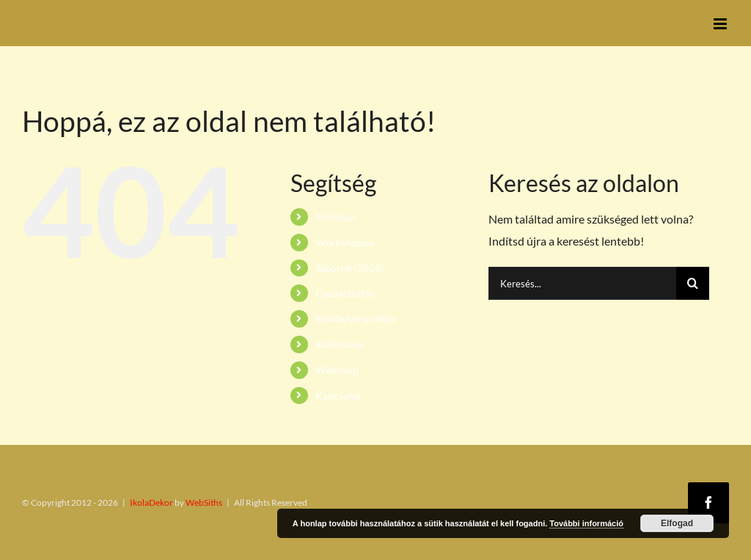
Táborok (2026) (349, 268)
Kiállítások (340, 344)
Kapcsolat (338, 395)
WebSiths (204, 502)
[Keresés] (693, 283)
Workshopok (345, 242)
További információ (586, 523)
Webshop (337, 370)
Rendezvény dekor (357, 318)
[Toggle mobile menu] (721, 24)
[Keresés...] (582, 283)
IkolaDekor (151, 502)
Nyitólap (335, 217)
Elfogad (677, 523)
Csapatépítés (345, 293)
